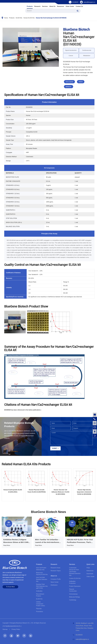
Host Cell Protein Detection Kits (41, 569)
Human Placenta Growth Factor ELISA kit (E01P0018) (37, 491)
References (90, 571)
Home (6, 18)
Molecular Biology (75, 597)
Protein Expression (75, 586)
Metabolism (87, 56)
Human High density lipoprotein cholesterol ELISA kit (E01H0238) (84, 492)
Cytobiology (73, 600)
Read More (7, 545)
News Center (55, 582)
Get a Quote (69, 82)
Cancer (71, 56)
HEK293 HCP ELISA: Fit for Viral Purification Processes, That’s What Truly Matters (80, 541)
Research (37, 6)
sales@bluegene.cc (89, 2)
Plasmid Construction (73, 590)
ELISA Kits (19, 18)
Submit (55, 448)
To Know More (10, 587)
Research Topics (56, 571)
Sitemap (5, 629)
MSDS (81, 82)
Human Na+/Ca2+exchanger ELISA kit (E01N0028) (51, 18)
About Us (52, 6)
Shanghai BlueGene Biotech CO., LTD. (22, 623)
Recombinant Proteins (40, 595)
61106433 (75, 2)
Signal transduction (71, 50)
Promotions (40, 612)
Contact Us (79, 6)
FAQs (88, 568)
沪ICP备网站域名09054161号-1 (12, 626)
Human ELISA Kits (29, 18)
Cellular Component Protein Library (41, 604)
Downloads (90, 574)
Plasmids (39, 609)
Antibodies (39, 591)
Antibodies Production (72, 582)
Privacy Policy (16, 629)
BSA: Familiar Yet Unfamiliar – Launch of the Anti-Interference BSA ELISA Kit (48, 541)
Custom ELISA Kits (75, 578)
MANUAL (69, 87)
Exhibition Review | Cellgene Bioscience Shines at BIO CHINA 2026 (16, 541)
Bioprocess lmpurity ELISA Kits (42, 574)
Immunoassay (73, 594)
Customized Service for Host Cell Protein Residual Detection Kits (75, 572)
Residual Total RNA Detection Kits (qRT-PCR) (42, 586)
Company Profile (56, 579)
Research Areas (55, 568)
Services (45, 6)
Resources (61, 6)
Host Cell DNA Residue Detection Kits (42, 579)
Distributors (54, 585)
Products (30, 6)
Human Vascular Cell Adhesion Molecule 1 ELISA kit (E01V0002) (60, 492)
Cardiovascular (87, 50)
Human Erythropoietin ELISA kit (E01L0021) (13, 491)
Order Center (70, 6)
